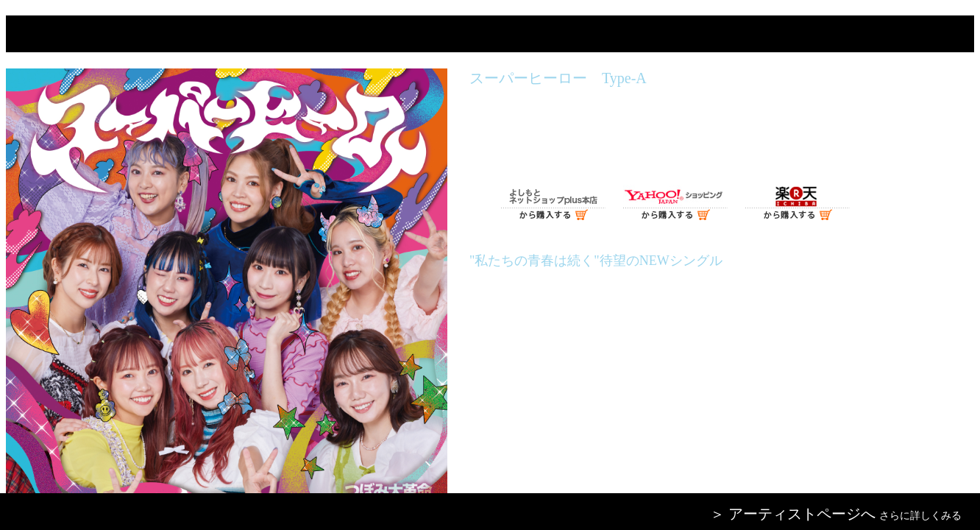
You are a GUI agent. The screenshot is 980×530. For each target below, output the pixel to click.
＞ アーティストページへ (793, 514)
